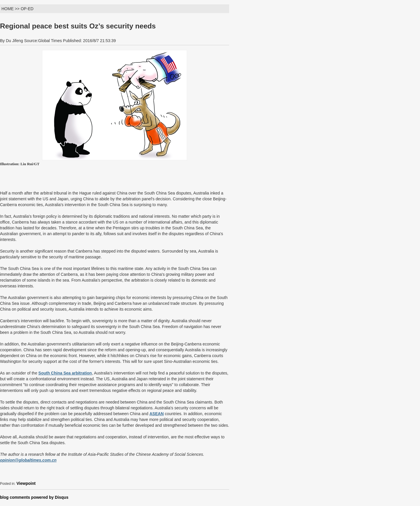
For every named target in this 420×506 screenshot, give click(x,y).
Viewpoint (26, 483)
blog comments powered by (34, 497)
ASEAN (156, 414)
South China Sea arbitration (65, 373)
